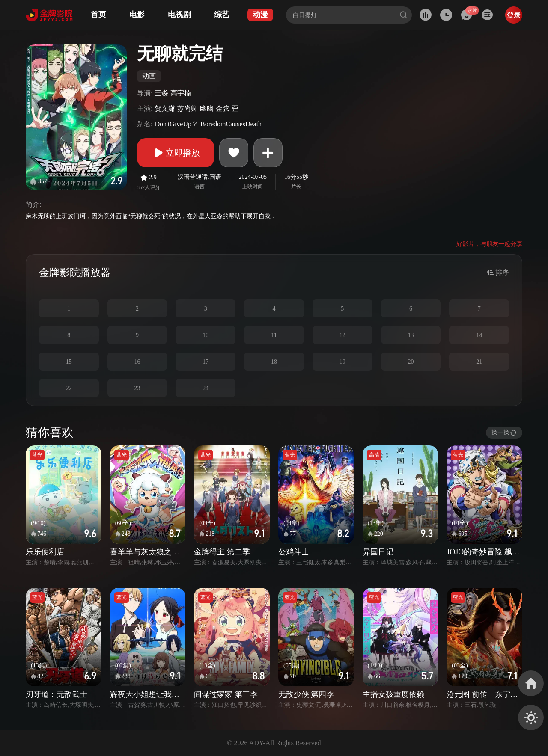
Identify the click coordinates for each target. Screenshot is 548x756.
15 (69, 362)
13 (411, 335)
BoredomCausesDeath (231, 124)
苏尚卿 (188, 108)
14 (479, 335)
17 (205, 362)
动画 (149, 76)
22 (69, 388)
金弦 (223, 108)
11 (274, 335)
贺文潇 (165, 108)
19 (342, 362)
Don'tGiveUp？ (176, 124)
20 (411, 362)
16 (137, 362)
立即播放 (176, 153)
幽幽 (207, 108)
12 (342, 335)
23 (137, 388)
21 (479, 362)
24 (205, 388)
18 (274, 362)
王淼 (161, 93)
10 (205, 335)
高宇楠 (181, 93)
